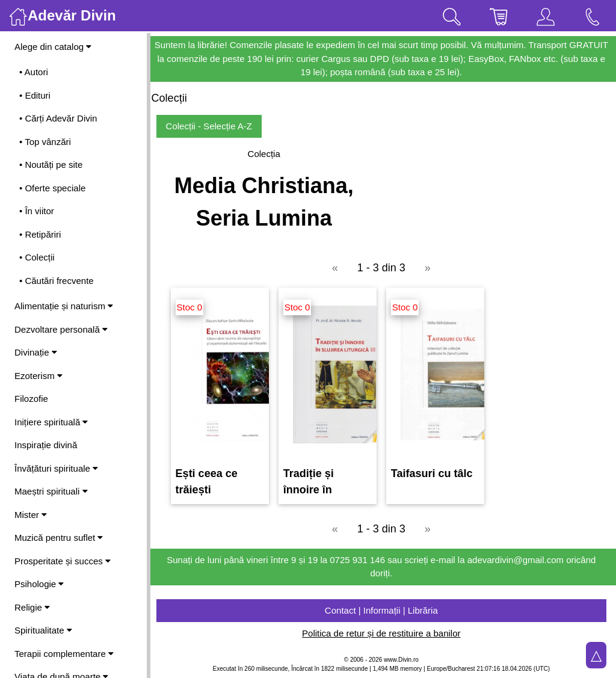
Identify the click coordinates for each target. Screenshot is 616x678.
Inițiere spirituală (51, 422)
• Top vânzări (45, 142)
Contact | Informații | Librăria (383, 610)
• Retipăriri (40, 234)
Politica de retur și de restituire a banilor (383, 633)
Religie (32, 607)
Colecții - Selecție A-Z (213, 126)
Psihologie (39, 584)
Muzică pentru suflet (59, 538)
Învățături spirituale (56, 468)
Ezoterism (38, 376)
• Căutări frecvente (57, 281)
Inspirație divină (46, 445)
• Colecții (37, 257)
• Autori (34, 72)
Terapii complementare (64, 654)
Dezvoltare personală (61, 329)
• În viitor (37, 211)
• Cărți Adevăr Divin (58, 118)
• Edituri (35, 95)
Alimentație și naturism (64, 306)
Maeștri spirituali (51, 491)
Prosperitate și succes (63, 561)
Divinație (36, 352)
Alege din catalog (53, 47)
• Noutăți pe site (51, 165)
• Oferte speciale (52, 188)
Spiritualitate (43, 630)
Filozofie (31, 399)
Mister (31, 515)
